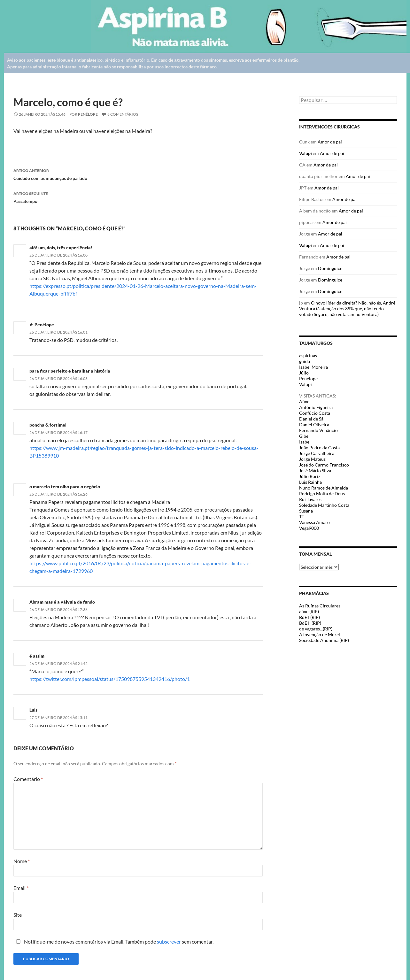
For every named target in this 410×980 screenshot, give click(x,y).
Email (21, 888)
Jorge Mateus (312, 459)
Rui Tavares (310, 499)
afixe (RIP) (309, 611)
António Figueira (316, 407)
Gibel (304, 436)
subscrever (169, 941)
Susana (306, 511)
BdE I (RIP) (309, 617)
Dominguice (330, 268)
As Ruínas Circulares (320, 606)
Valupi (306, 153)
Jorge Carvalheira (317, 453)
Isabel (305, 442)
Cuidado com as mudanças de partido (138, 174)
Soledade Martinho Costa (324, 505)
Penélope (88, 114)
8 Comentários (123, 114)
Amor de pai (330, 142)
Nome (22, 861)
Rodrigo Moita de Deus (322, 494)
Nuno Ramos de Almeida (324, 488)
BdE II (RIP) (310, 623)
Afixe (304, 401)
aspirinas (308, 355)
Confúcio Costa (315, 413)
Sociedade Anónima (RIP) (324, 640)
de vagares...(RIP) (316, 629)
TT (302, 517)
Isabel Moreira (313, 367)
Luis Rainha (310, 482)
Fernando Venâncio (318, 430)
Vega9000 (309, 528)
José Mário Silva (315, 471)
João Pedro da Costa (319, 448)
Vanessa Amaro (314, 522)
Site (18, 915)
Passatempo (138, 197)
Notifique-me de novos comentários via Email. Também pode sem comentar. (113, 941)
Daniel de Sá (311, 419)
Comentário (28, 779)
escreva (236, 60)
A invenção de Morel (320, 634)
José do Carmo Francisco (324, 465)
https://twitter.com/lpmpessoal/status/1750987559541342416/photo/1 (110, 679)
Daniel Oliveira (314, 424)
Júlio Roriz (310, 476)
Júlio (304, 373)
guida (305, 361)
